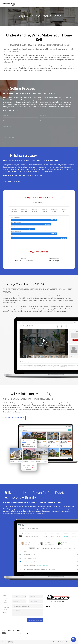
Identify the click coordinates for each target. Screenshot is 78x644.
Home (5, 596)
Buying (5, 600)
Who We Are (6, 610)
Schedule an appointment (14, 418)
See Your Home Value (13, 182)
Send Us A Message (35, 620)
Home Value (6, 607)
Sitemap (74, 642)
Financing (6, 605)
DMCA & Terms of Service (64, 642)
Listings (5, 598)
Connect (5, 612)
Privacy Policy (53, 642)
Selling (5, 603)
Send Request (10, 137)
